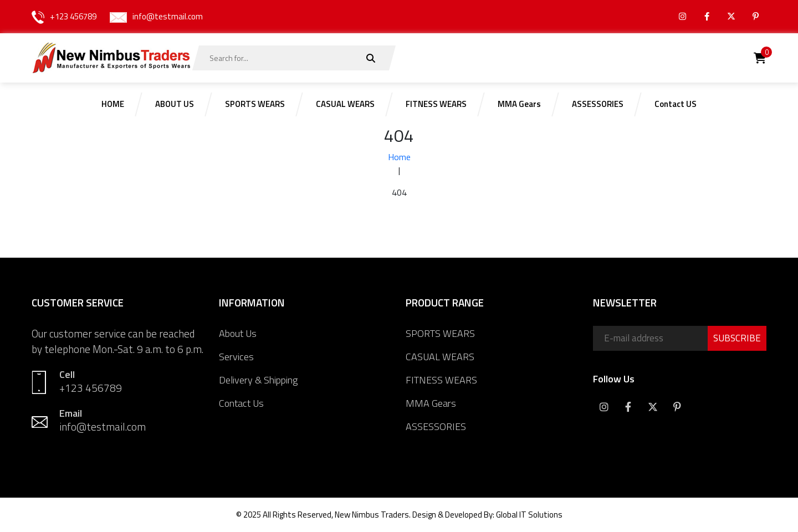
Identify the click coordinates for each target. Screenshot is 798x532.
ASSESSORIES (436, 426)
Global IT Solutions (529, 515)
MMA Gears (431, 403)
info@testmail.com (168, 16)
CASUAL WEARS (440, 357)
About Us (238, 333)
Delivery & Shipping (258, 380)
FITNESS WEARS (441, 380)
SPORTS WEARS (440, 333)
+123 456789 (73, 16)
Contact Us (241, 403)
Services (236, 357)
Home (399, 157)
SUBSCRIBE (737, 338)
